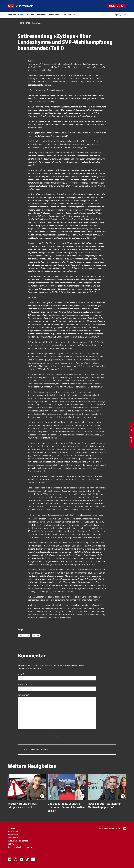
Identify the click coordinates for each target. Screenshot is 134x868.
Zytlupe (36, 636)
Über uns (12, 15)
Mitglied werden (117, 6)
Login (117, 15)
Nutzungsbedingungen (18, 841)
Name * (21, 674)
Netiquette (13, 838)
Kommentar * (23, 695)
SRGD (28, 23)
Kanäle (21, 15)
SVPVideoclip (24, 636)
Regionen (41, 15)
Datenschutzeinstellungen (20, 847)
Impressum (13, 831)
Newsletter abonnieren (112, 829)
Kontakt (11, 828)
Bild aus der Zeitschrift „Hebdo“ (61, 369)
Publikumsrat (69, 15)
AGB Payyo (13, 844)
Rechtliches (13, 835)
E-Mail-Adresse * (25, 684)
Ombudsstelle (54, 15)
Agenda (31, 15)
